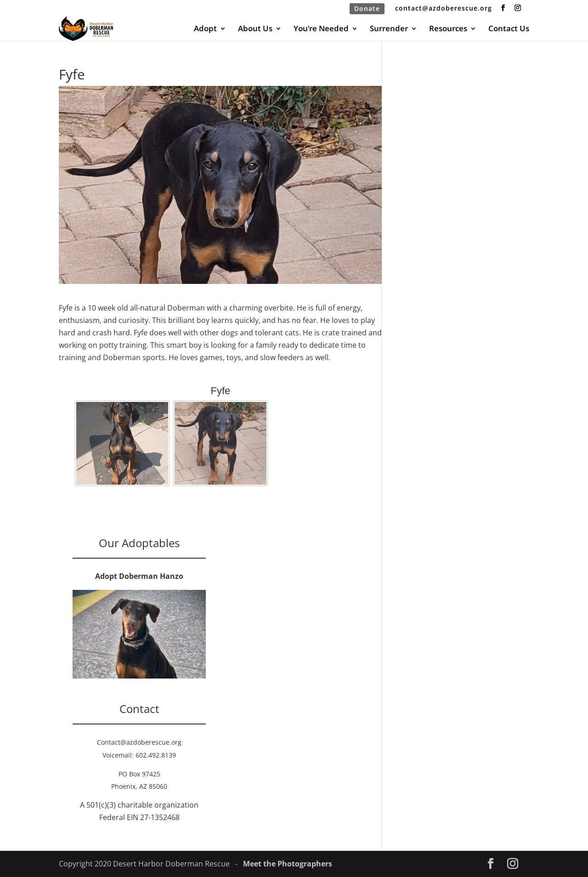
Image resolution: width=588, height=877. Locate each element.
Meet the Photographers (288, 864)
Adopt (205, 29)
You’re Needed (321, 29)
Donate (367, 8)
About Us (255, 29)
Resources (448, 29)
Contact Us (509, 29)
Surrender (389, 29)
